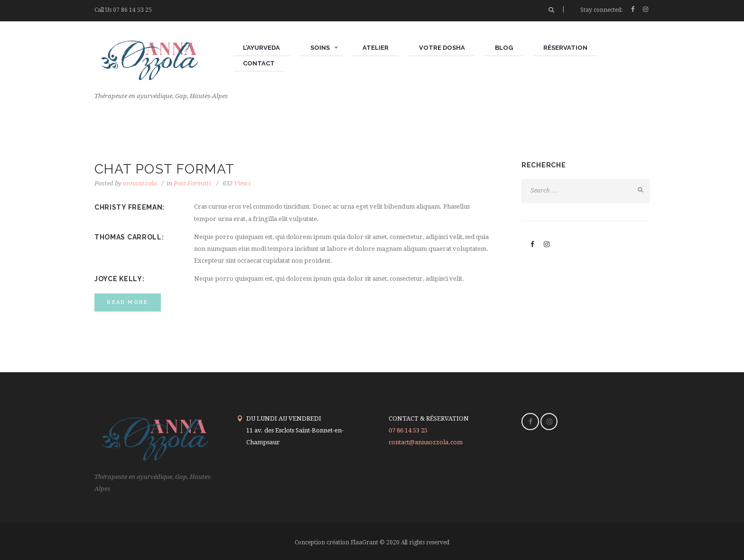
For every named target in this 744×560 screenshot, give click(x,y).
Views (237, 183)
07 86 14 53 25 (132, 10)
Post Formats (193, 183)
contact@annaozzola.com (426, 442)
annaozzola (140, 183)
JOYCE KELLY (118, 279)
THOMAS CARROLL (128, 237)
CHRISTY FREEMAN (129, 207)
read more (127, 302)
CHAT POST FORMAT (164, 169)
